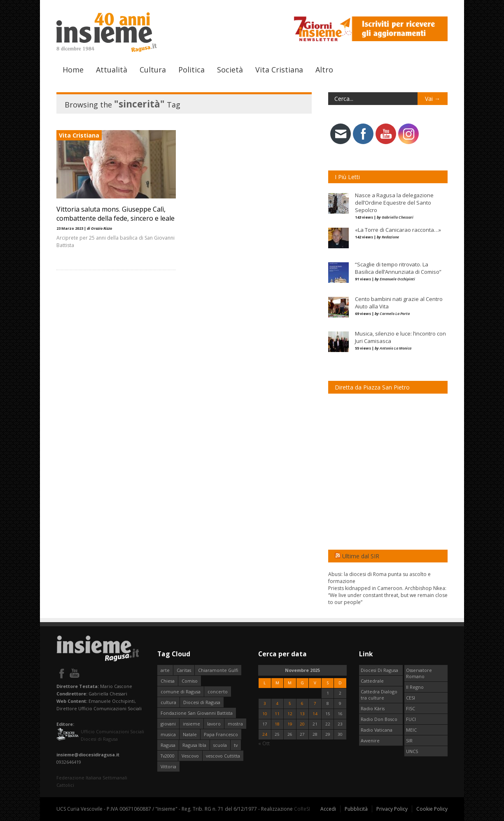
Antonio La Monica (395, 348)
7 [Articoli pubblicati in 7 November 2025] (315, 703)
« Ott (264, 743)
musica (168, 734)
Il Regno (415, 687)
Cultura (153, 70)
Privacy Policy (392, 809)
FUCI (411, 719)
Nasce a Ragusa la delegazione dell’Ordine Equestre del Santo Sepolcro (394, 203)
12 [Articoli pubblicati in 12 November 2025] (290, 714)
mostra (235, 724)
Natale (190, 734)
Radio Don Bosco (379, 719)
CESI (411, 698)
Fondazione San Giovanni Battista (197, 713)
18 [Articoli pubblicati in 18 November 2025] (277, 724)
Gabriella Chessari (398, 217)
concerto (218, 692)
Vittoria (168, 766)
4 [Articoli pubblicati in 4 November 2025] (277, 703)
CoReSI (302, 809)
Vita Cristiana (279, 70)
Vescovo (190, 756)
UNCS (412, 751)
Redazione (390, 237)
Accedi (328, 809)
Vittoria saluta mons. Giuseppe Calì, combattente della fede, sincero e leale (115, 214)
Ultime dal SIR (361, 556)
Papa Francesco (221, 734)
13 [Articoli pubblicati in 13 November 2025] (302, 714)
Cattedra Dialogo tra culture (379, 695)
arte (165, 670)
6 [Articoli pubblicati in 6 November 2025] (302, 703)
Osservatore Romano (419, 673)
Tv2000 (168, 756)
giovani (168, 724)
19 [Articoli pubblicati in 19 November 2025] (290, 724)
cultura (168, 702)
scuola (220, 745)
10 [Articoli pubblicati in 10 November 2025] (265, 714)
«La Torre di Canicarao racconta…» (398, 230)
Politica (191, 70)
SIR (409, 741)
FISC (411, 708)
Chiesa (168, 681)
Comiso (190, 681)
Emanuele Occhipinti (397, 279)
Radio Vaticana (377, 730)
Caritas (184, 670)
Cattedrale (372, 681)
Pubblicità (356, 809)
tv (236, 745)
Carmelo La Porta (395, 314)
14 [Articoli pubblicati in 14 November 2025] (315, 714)
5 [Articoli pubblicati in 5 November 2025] (290, 703)
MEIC (411, 730)
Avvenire (370, 741)
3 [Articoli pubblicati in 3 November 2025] (265, 703)
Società (230, 70)
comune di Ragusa (181, 692)
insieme (191, 724)
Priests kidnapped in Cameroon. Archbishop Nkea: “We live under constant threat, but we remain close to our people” (388, 595)
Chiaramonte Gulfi (218, 670)
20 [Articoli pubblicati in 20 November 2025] (302, 724)
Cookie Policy (432, 809)
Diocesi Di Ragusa (379, 670)
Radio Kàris (373, 708)
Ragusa (168, 745)
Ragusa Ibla (194, 745)
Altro (324, 70)
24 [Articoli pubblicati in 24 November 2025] (265, 734)
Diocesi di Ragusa (202, 702)
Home (73, 70)
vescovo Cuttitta (223, 756)
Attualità (112, 70)
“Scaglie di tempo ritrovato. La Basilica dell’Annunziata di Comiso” (398, 268)
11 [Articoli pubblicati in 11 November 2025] (277, 714)
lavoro (214, 724)
